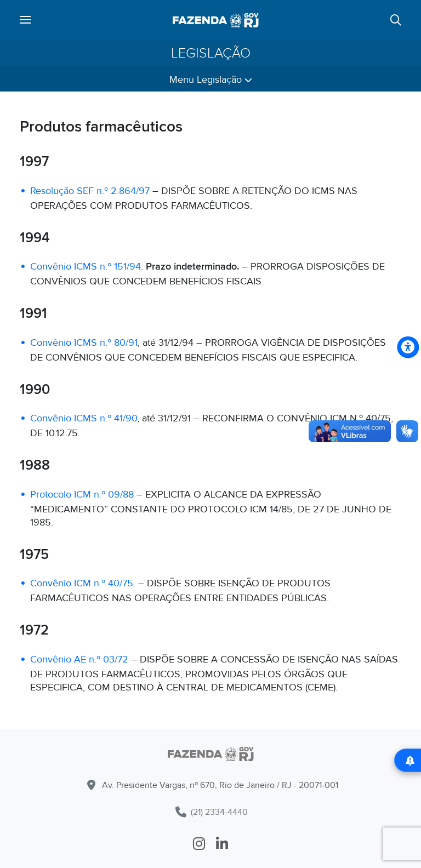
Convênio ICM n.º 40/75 (82, 583)
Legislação (211, 53)
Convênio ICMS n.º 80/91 (84, 343)
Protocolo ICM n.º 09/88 (82, 495)
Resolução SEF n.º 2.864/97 (90, 191)
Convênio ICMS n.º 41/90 (84, 418)
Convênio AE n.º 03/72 (79, 659)
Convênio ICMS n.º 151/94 (86, 267)
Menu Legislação (211, 80)
